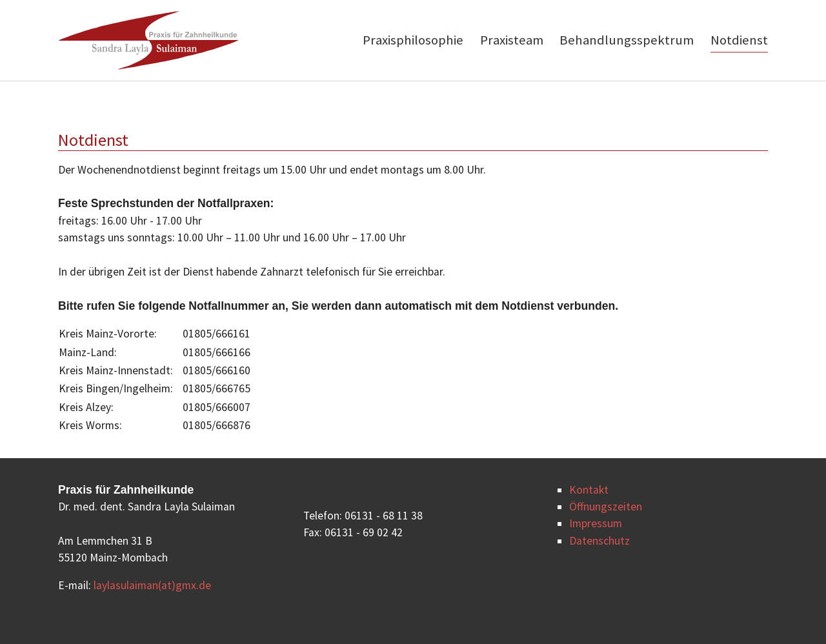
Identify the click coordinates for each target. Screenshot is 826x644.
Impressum (596, 523)
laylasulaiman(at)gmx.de (152, 585)
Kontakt (589, 490)
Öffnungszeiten (606, 507)
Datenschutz (599, 541)
